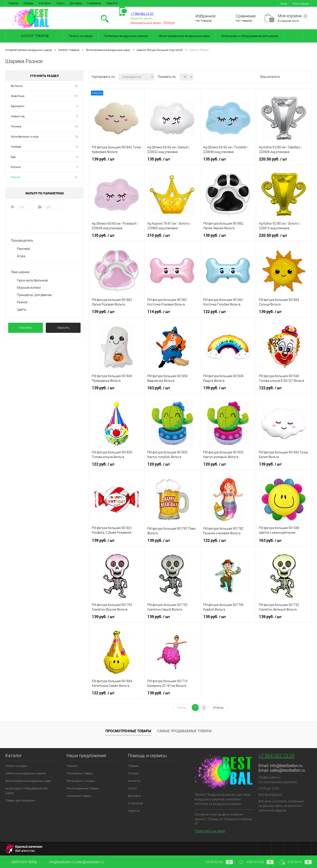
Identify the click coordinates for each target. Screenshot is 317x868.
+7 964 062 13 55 (276, 756)
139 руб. (103, 159)
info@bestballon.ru (286, 766)
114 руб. (159, 312)
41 (76, 177)
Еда (13, 157)
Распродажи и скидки (81, 781)
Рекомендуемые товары (83, 788)
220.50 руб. (273, 159)
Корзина (296, 862)
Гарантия (112, 3)
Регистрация (301, 4)
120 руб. (159, 464)
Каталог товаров (34, 36)
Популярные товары (80, 773)
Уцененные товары (79, 796)
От (13, 207)
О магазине (94, 3)
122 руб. (215, 312)
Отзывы (29, 3)
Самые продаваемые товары (184, 731)
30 (76, 86)
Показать (25, 328)
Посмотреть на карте (210, 831)
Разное (16, 177)
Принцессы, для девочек (34, 295)
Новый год (18, 116)
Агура (21, 256)
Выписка (17, 86)
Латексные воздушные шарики (126, 36)
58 (76, 137)
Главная (13, 3)
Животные (18, 96)
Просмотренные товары (128, 731)
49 (76, 126)
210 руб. (159, 235)
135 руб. (159, 159)
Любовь (16, 147)
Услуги (60, 3)
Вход (284, 4)
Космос (16, 167)
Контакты (45, 3)
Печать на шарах (81, 36)
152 (76, 96)
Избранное (205, 16)
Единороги (18, 106)
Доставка (76, 3)
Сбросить (63, 328)
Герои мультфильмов (32, 280)
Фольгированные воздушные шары (185, 36)
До (40, 207)
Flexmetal (24, 249)
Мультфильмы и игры (25, 137)
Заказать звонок (142, 18)
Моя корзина (293, 16)
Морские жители (29, 288)
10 (76, 147)
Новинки (72, 766)
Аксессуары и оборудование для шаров (250, 36)
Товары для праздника (20, 800)
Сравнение (246, 16)
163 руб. (159, 388)
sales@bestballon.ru (287, 770)
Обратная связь (21, 862)
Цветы (22, 309)
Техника (16, 126)
